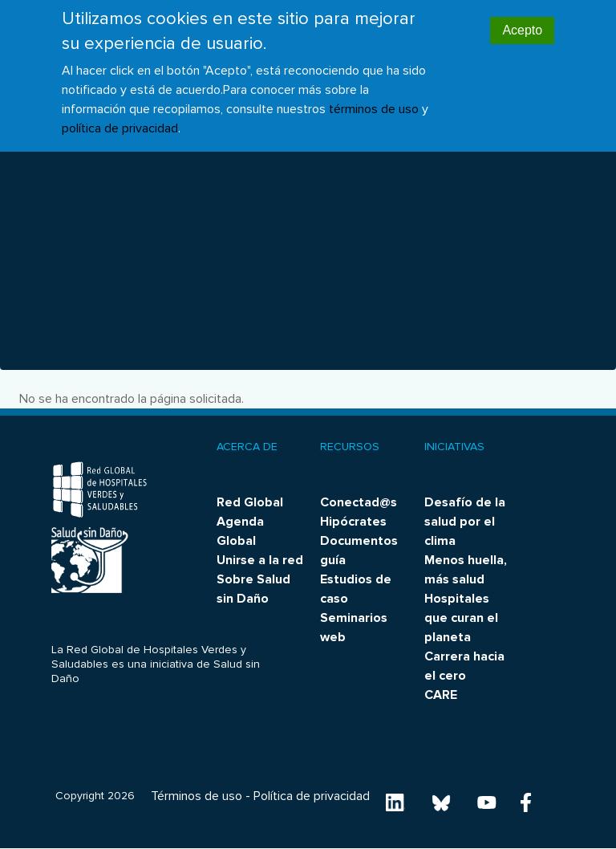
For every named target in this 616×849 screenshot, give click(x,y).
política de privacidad (120, 116)
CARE (441, 695)
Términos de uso (197, 796)
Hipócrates (353, 522)
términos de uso (374, 97)
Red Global (250, 502)
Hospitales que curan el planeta (461, 618)
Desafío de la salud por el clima (465, 522)
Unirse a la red (260, 560)
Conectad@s (359, 502)
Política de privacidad (312, 796)
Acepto (522, 19)
